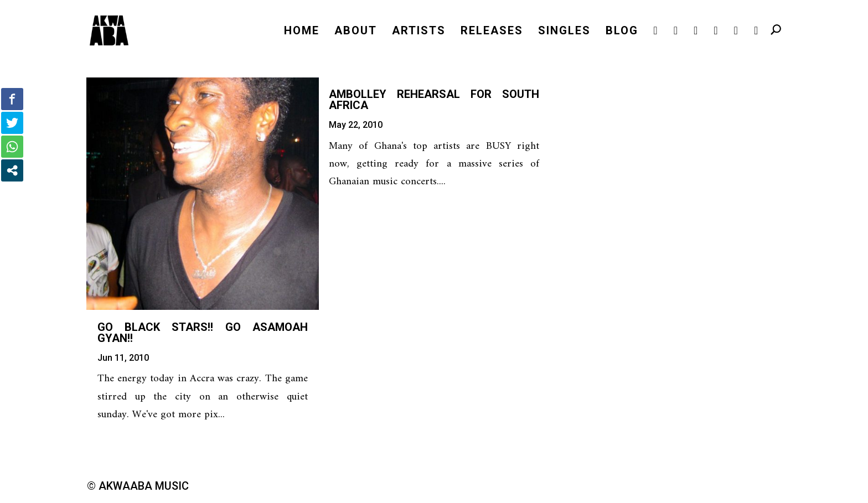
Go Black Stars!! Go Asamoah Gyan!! (203, 333)
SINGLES (564, 32)
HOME (302, 32)
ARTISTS (419, 32)
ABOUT (356, 32)
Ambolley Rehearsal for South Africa (434, 100)
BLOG (622, 32)
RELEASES (492, 32)
